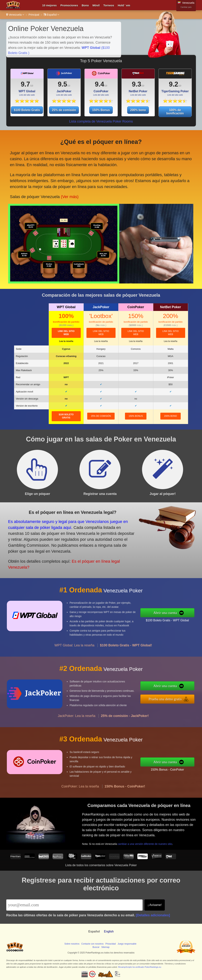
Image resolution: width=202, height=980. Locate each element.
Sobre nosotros (72, 944)
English (109, 931)
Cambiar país (186, 7)
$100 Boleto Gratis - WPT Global (185, 617)
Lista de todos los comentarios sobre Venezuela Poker (101, 865)
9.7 (25, 84)
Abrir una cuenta (184, 613)
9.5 (62, 84)
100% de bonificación (175, 112)
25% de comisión (64, 110)
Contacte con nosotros (92, 944)
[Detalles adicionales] (153, 915)
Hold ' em (124, 5)
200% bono (138, 110)
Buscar (96, 947)
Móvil (96, 5)
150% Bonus (101, 110)
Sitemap (105, 947)
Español (51, 15)
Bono (85, 5)
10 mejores (49, 5)
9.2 (173, 84)
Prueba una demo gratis (184, 696)
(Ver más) (64, 186)
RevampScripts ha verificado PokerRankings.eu (140, 967)
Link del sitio (66, 333)
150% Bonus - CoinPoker (186, 766)
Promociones (69, 5)
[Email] (75, 905)
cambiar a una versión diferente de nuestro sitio (161, 836)
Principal (34, 15)
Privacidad (111, 944)
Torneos (109, 5)
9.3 (136, 84)
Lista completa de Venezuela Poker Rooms (101, 121)
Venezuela (15, 15)
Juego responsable (127, 944)
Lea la (66, 341)
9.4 (99, 84)
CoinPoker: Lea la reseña (80, 804)
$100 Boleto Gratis (27, 110)
